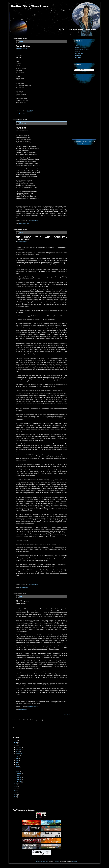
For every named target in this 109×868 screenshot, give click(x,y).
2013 (16, 793)
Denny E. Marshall (22, 48)
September (19, 754)
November (18, 749)
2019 (16, 743)
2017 (16, 784)
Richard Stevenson (24, 223)
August (17, 756)
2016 (16, 786)
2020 (16, 741)
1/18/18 (22, 123)
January (18, 771)
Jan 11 (19, 780)
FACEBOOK (78, 55)
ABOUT (77, 47)
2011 (16, 797)
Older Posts (67, 715)
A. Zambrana (56, 862)
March (17, 767)
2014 (16, 791)
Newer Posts (16, 715)
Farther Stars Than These (30, 6)
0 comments (35, 111)
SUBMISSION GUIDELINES (82, 49)
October (18, 752)
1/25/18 (22, 42)
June (17, 760)
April (17, 765)
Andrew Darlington (22, 242)
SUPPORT (78, 51)
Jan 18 (19, 778)
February (18, 769)
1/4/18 (22, 597)
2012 (16, 795)
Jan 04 (19, 782)
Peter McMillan (23, 710)
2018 (16, 745)
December (18, 747)
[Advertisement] (36, 731)
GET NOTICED (79, 53)
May (17, 762)
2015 (16, 788)
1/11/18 (22, 233)
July (17, 758)
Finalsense (74, 862)
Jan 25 (19, 773)
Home (42, 715)
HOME (77, 45)
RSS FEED (78, 57)
